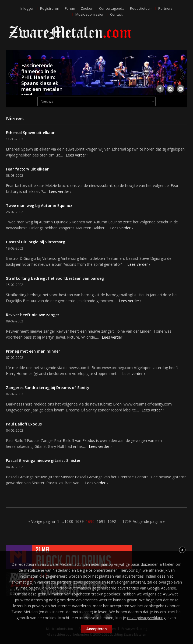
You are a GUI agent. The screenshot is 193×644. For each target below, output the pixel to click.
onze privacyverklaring (146, 618)
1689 (79, 521)
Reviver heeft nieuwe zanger (33, 315)
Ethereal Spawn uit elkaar (30, 133)
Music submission (90, 14)
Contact (116, 14)
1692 (112, 521)
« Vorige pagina (42, 521)
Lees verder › (77, 155)
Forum (70, 8)
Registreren (50, 8)
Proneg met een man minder (33, 351)
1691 (101, 521)
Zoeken (87, 8)
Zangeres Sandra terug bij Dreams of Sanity (48, 388)
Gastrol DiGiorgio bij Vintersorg (36, 242)
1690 (90, 521)
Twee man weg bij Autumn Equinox (39, 205)
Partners (165, 8)
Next (182, 74)
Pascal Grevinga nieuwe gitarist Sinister (43, 460)
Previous (11, 74)
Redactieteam (141, 8)
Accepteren (96, 629)
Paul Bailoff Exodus (24, 424)
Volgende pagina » (149, 521)
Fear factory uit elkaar (27, 169)
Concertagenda (112, 8)
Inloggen (27, 8)
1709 (127, 521)
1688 (69, 521)
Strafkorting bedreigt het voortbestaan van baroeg (55, 278)
